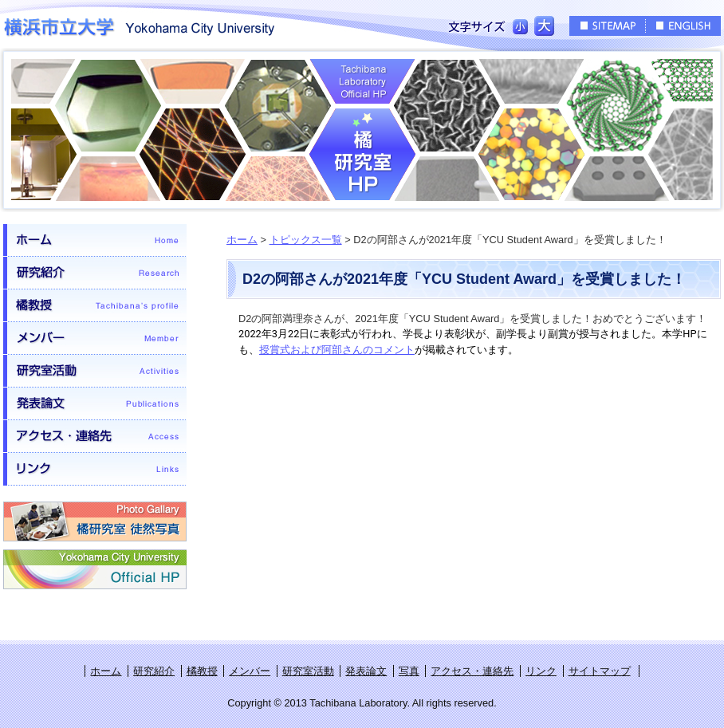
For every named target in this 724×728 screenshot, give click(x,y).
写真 (409, 671)
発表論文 (95, 404)
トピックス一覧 (306, 240)
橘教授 (95, 306)
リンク (95, 469)
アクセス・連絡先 (95, 437)
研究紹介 (95, 273)
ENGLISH (683, 26)
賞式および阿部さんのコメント (342, 350)
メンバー (95, 338)
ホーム (95, 240)
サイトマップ (600, 671)
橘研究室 (362, 130)
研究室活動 (95, 371)
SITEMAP (607, 26)
